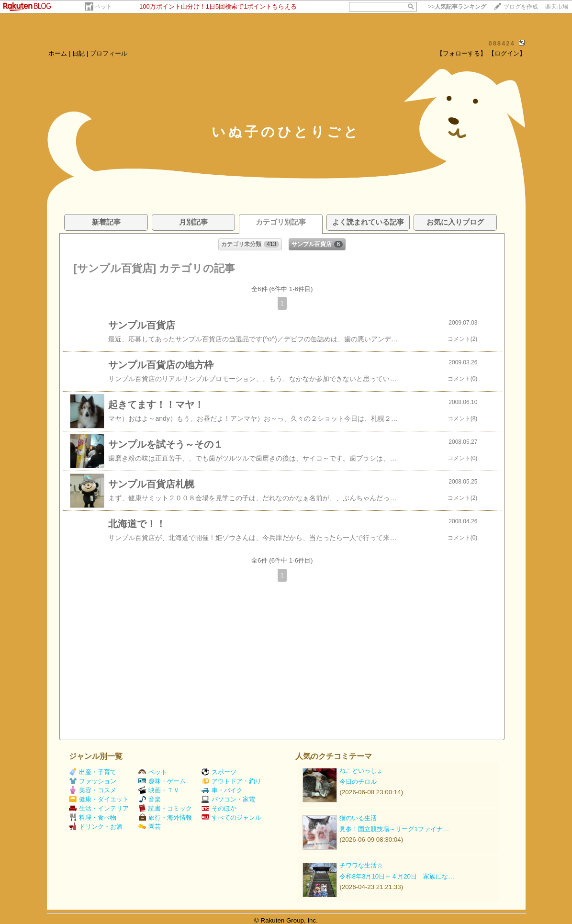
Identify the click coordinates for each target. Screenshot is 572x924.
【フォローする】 (461, 53)
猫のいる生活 (358, 818)
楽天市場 (557, 7)
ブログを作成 (521, 7)
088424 (501, 43)
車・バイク (222, 790)
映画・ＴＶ (159, 790)
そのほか (219, 808)
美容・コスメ (93, 790)
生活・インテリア (99, 808)
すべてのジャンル (231, 817)
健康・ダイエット (99, 799)
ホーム (58, 53)
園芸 (150, 827)
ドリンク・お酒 (96, 827)
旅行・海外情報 (165, 817)
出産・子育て (93, 772)
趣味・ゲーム (162, 781)
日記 (79, 53)
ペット (103, 7)
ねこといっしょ (361, 771)
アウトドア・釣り (231, 781)
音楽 (150, 799)
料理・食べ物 (93, 817)
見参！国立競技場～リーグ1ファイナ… (394, 829)
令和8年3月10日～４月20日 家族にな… (397, 876)
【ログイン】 (507, 53)
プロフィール (109, 53)
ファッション (93, 781)
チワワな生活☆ (361, 865)
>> (457, 7)
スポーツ (219, 772)
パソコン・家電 (228, 799)
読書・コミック (165, 808)
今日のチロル (358, 782)
